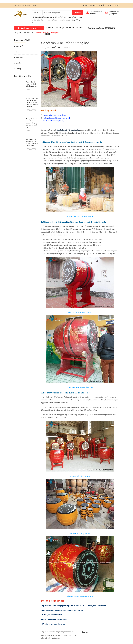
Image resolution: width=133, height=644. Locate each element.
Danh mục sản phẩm (29, 28)
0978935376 (32, 5)
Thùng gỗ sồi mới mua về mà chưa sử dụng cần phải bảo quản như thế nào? (32, 123)
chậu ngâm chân (38, 20)
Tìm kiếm (77, 13)
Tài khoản (93, 14)
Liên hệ (117, 5)
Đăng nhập (93, 11)
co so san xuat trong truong (54, 632)
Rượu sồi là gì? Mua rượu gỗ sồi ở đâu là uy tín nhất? (32, 84)
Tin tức (110, 5)
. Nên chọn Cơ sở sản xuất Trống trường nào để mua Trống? (66, 393)
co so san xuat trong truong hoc (62, 635)
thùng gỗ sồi (50, 17)
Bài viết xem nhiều (23, 76)
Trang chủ (84, 5)
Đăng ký (100, 11)
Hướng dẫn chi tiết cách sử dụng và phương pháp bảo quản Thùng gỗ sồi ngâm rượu (32, 103)
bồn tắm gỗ (66, 20)
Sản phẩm (102, 5)
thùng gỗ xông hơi (61, 17)
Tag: (43, 632)
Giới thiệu (93, 5)
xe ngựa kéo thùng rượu (53, 20)
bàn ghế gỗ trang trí (75, 17)
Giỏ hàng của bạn (114, 11)
